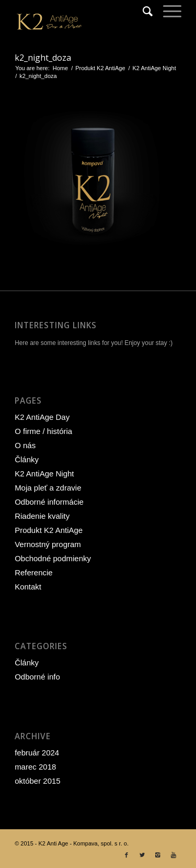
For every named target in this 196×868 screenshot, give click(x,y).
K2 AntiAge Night (154, 68)
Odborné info (37, 677)
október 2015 (38, 781)
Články (27, 459)
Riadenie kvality (42, 516)
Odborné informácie (49, 502)
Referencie (34, 572)
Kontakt (28, 587)
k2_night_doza (43, 58)
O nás (25, 445)
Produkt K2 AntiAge (100, 68)
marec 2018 (35, 767)
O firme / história (43, 431)
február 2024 (37, 753)
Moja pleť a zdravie (48, 488)
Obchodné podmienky (53, 558)
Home (60, 68)
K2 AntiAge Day (42, 417)
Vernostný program (48, 544)
